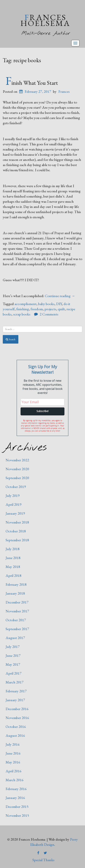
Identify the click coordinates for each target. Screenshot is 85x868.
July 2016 (13, 744)
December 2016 (17, 709)
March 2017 (15, 682)
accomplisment (25, 304)
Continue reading (60, 296)
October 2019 (16, 487)
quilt (61, 309)
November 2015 (17, 815)
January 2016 (15, 798)
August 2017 (15, 638)
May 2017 (13, 664)
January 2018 (15, 593)
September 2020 (17, 478)
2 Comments (49, 314)
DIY (59, 304)
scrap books (22, 314)
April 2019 (14, 504)
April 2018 (14, 576)
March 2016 (15, 780)
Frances (64, 91)
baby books (46, 304)
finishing (23, 309)
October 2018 (16, 531)
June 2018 (13, 558)
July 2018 (13, 549)
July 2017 (13, 647)
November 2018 (17, 522)
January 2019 (15, 513)
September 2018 (17, 540)
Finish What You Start (32, 83)
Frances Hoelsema (45, 20)
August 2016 (15, 735)
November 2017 (17, 611)
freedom (37, 309)
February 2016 (16, 789)
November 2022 (17, 460)
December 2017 (17, 602)
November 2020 (17, 469)
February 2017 (16, 691)
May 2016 (13, 762)
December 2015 (17, 807)
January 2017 (15, 700)
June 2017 (13, 655)
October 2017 (16, 620)
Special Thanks (43, 860)
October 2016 (16, 727)
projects (50, 309)
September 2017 (17, 629)
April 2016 (14, 771)
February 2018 (16, 584)
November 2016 (17, 718)
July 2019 (13, 496)
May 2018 (13, 567)
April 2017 (14, 673)
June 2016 (13, 753)
